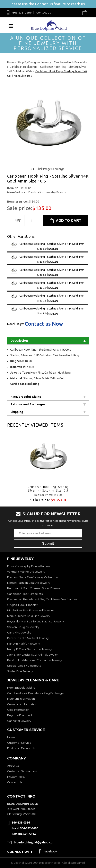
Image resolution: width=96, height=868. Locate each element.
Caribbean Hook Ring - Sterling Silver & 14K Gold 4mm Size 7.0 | (48, 284)
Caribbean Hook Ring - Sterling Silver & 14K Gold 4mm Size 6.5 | (48, 272)
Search (75, 13)
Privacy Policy (16, 777)
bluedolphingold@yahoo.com (35, 842)
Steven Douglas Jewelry (23, 627)
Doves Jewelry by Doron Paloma (29, 566)
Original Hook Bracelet (22, 605)
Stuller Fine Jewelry (20, 671)
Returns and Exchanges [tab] (48, 404)
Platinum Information (21, 699)
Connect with (20, 852)
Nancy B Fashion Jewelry (24, 644)
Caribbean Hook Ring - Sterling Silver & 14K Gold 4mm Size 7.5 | (48, 297)
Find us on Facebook (21, 748)
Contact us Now (44, 324)
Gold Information (18, 710)
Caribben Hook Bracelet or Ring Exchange (35, 693)
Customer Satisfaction (22, 771)
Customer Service (19, 743)
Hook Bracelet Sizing (21, 688)
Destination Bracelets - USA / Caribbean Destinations (42, 599)
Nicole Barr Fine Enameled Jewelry (30, 610)
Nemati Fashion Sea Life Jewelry (29, 583)
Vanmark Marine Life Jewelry (26, 572)
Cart (86, 13)
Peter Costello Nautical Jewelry (28, 638)
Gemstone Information (22, 704)
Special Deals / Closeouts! (24, 666)
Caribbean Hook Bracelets (25, 594)
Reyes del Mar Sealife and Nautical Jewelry (36, 621)
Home (11, 737)
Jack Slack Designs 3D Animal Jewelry (32, 655)
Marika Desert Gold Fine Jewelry (29, 616)
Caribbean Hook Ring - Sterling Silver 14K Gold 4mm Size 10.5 (48, 489)
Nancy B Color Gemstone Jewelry (29, 649)
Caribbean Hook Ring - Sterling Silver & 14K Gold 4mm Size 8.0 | (48, 310)
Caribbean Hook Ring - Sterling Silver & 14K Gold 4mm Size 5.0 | (48, 246)
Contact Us (43, 12)
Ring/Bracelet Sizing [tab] (48, 397)
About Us (13, 766)
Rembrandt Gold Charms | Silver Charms (34, 588)
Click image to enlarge (50, 169)
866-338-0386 (22, 12)
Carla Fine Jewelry (19, 632)
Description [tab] (48, 341)
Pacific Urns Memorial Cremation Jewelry (34, 660)
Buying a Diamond (19, 715)
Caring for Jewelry (19, 721)
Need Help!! (15, 324)
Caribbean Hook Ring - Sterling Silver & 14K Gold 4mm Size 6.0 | (48, 258)
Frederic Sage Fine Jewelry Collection (33, 577)
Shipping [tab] (48, 412)
